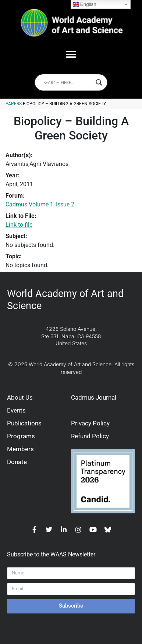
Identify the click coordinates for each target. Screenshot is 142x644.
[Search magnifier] (99, 82)
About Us (20, 397)
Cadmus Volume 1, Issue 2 (40, 204)
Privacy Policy (90, 423)
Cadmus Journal (94, 397)
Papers (14, 104)
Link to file (19, 225)
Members (20, 449)
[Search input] (68, 82)
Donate (17, 462)
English (84, 4)
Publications (24, 423)
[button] (71, 54)
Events (16, 410)
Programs (21, 436)
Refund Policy (90, 436)
